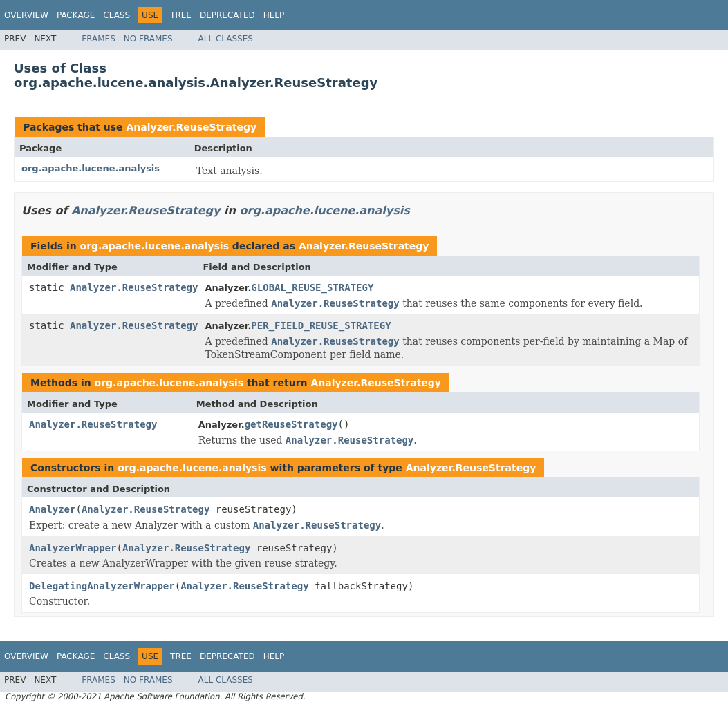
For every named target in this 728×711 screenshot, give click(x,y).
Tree (181, 15)
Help (274, 15)
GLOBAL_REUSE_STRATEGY (312, 287)
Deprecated (227, 15)
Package (76, 15)
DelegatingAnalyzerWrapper (102, 586)
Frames (99, 39)
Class (116, 15)
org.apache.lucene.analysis (91, 168)
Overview (26, 15)
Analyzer (52, 509)
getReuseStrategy (291, 424)
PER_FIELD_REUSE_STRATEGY (321, 325)
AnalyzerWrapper (73, 548)
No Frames (148, 39)
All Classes (226, 39)
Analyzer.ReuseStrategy (191, 127)
